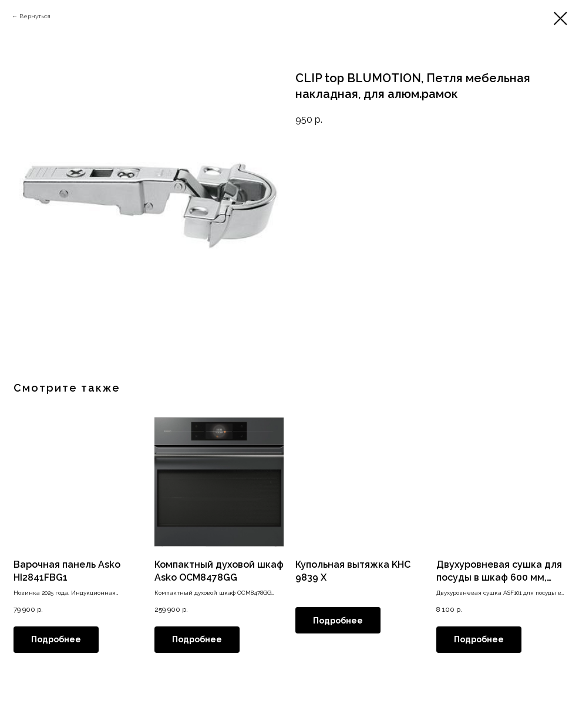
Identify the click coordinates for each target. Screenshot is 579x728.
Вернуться (35, 16)
